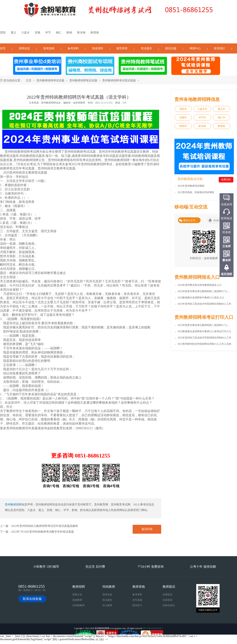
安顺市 (183, 118)
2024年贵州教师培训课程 (191, 186)
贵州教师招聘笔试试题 (83, 80)
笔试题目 (107, 600)
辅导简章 (122, 48)
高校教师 (77, 600)
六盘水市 (202, 109)
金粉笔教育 (79, 103)
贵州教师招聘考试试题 (50, 80)
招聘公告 (77, 595)
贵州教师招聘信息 (51, 103)
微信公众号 (189, 220)
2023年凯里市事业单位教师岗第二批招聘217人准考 (205, 325)
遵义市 (221, 109)
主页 (29, 80)
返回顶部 (227, 274)
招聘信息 (24, 48)
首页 (3, 48)
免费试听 (226, 180)
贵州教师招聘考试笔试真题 (119, 80)
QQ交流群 (219, 220)
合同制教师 (78, 605)
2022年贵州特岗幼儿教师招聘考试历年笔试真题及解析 (45, 526)
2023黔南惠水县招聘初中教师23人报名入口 (201, 298)
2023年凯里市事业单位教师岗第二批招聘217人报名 (205, 291)
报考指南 (49, 48)
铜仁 (59, 33)
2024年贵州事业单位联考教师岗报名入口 (200, 285)
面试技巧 (137, 605)
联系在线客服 (32, 599)
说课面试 (167, 595)
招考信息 (107, 595)
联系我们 (220, 48)
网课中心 (195, 48)
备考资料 (73, 48)
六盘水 (25, 33)
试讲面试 (167, 600)
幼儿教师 (107, 605)
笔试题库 (146, 48)
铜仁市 (221, 118)
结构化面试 (169, 605)
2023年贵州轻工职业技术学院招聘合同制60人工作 (204, 304)
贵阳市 (183, 109)
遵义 (13, 33)
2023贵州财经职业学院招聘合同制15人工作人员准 (204, 344)
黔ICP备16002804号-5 (153, 628)
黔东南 (81, 33)
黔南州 (183, 126)
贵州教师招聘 (13, 504)
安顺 (37, 33)
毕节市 (202, 118)
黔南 (69, 33)
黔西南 (95, 33)
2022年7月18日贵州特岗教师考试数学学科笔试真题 (43, 532)
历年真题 (137, 600)
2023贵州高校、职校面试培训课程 (196, 192)
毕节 (48, 33)
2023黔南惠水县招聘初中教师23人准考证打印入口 (204, 331)
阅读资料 (98, 48)
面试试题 (171, 48)
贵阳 (3, 33)
